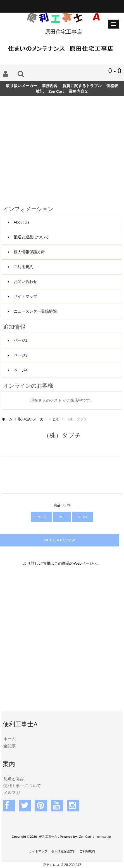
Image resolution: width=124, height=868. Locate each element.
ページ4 (18, 370)
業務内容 (50, 86)
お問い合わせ (22, 282)
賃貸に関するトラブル (82, 86)
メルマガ (12, 793)
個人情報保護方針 (26, 252)
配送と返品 (14, 779)
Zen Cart (56, 91)
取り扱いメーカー (33, 419)
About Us (19, 222)
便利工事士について (22, 786)
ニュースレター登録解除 (32, 311)
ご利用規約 (21, 267)
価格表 (112, 86)
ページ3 (18, 355)
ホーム (7, 419)
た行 (56, 419)
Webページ (84, 563)
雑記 (40, 91)
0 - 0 (115, 71)
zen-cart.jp (104, 837)
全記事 (10, 746)
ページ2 (18, 340)
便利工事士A (48, 837)
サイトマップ (22, 296)
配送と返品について (28, 237)
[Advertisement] (62, 149)
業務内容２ (78, 91)
